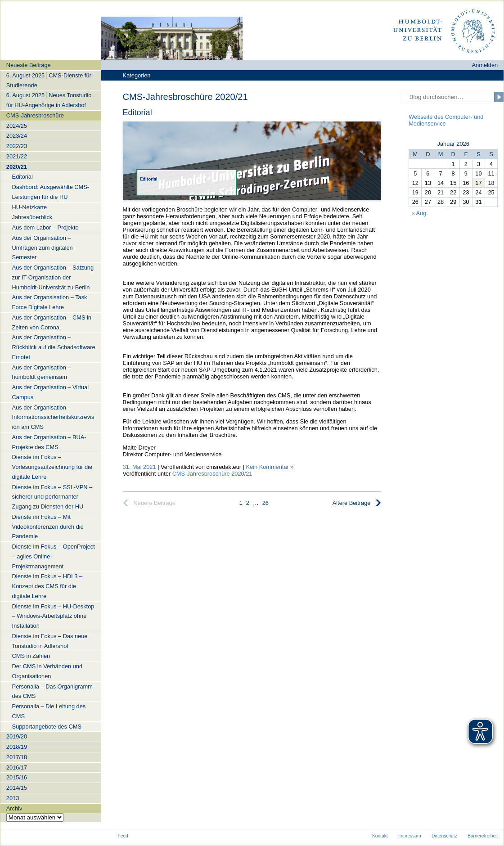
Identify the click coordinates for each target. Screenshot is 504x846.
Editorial (137, 112)
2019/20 (17, 736)
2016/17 (17, 767)
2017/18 (17, 757)
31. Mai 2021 (139, 467)
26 (265, 503)
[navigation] (51, 441)
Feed (123, 836)
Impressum (410, 836)
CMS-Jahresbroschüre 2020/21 (212, 474)
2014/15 (17, 788)
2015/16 (17, 777)
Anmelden (485, 65)
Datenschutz (444, 836)
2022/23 (17, 146)
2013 (13, 798)
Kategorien (137, 75)
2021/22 (17, 156)
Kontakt (380, 836)
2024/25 (17, 126)
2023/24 (17, 136)
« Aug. (420, 213)
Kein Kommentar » (270, 467)
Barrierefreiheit (483, 836)
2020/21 (17, 167)
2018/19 (17, 747)
